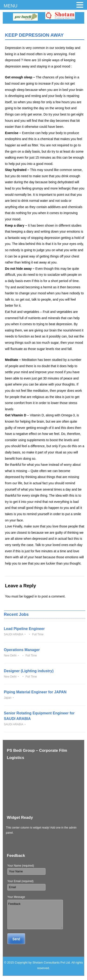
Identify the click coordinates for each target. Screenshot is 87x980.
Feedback (35, 915)
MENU (11, 6)
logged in (31, 596)
